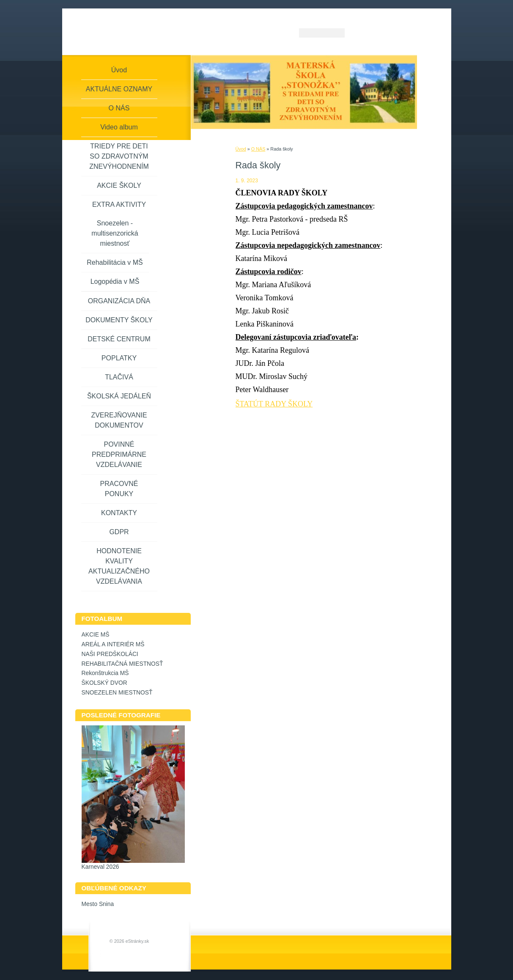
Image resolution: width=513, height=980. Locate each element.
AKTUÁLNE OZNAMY (119, 89)
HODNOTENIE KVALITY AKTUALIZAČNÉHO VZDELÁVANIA (119, 566)
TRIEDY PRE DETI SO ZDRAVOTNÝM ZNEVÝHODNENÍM (119, 156)
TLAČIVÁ (119, 377)
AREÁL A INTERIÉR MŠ (113, 644)
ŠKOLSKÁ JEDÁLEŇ (119, 396)
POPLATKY (119, 358)
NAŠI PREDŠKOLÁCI (110, 654)
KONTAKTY (119, 513)
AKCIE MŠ (96, 635)
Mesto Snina (98, 904)
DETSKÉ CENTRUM (119, 339)
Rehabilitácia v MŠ (115, 262)
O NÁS (258, 149)
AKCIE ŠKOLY (119, 185)
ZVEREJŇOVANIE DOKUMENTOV (119, 420)
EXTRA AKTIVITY (119, 205)
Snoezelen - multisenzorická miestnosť (115, 233)
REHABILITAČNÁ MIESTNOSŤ (122, 664)
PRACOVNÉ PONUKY (119, 489)
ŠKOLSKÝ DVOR (104, 683)
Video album (119, 127)
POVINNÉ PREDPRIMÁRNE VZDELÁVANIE (119, 454)
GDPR (119, 532)
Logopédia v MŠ (115, 281)
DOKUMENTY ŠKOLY (119, 320)
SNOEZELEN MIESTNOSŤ (117, 693)
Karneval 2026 (100, 867)
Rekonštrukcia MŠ (105, 673)
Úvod (241, 149)
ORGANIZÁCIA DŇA (119, 301)
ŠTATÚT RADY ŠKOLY (274, 404)
